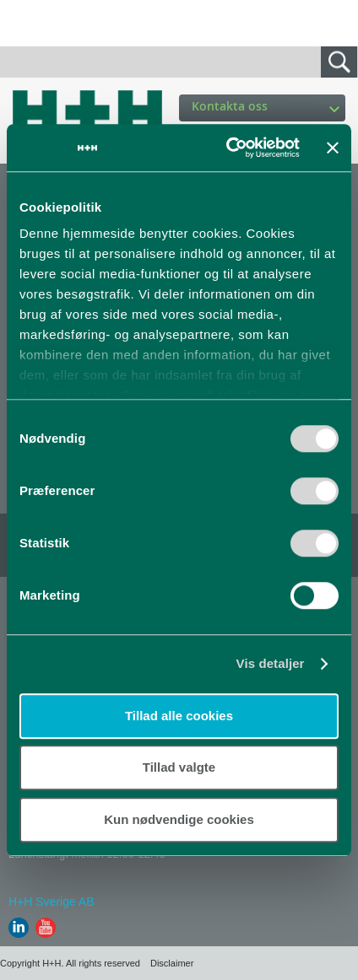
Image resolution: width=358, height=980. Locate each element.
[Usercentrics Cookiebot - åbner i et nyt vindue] (227, 148)
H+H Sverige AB (52, 902)
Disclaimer (172, 963)
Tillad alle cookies (179, 716)
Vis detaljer (271, 663)
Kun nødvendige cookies (179, 819)
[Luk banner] (333, 148)
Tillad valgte (179, 767)
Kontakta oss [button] (266, 106)
